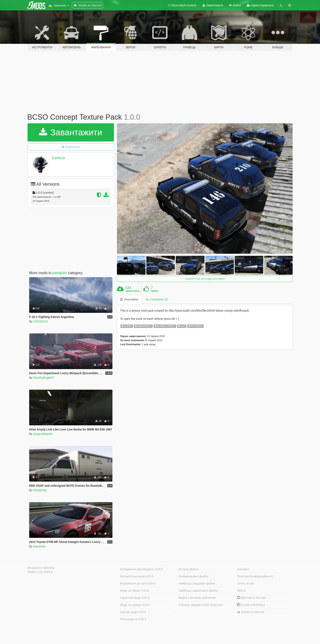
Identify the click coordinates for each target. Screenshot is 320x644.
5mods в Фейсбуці (251, 605)
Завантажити (213, 5)
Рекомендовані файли (193, 576)
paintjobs (60, 273)
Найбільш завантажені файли (198, 591)
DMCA (241, 591)
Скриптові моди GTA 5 (135, 598)
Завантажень (133, 291)
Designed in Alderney (41, 568)
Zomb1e (58, 158)
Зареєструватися (260, 5)
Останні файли (189, 569)
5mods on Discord (251, 612)
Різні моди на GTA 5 (133, 619)
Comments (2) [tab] (157, 299)
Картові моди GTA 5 (133, 612)
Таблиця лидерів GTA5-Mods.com (201, 605)
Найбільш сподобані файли (197, 583)
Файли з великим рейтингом (197, 598)
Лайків (154, 291)
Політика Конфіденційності (255, 576)
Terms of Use (246, 583)
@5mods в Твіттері (251, 598)
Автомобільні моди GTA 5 (137, 576)
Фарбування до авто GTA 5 (138, 583)
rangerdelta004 (43, 434)
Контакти (243, 569)
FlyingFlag (40, 490)
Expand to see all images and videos (205, 279)
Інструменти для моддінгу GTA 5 (141, 569)
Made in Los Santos (40, 572)
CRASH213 (41, 321)
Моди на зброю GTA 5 (134, 591)
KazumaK (39, 546)
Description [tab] (129, 299)
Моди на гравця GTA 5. (135, 605)
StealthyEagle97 (44, 378)
